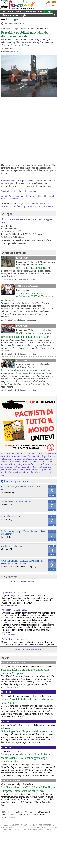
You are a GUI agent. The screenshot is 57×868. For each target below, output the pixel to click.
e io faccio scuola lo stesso (13, 546)
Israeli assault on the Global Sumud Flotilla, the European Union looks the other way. (28, 789)
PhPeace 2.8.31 (19, 827)
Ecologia (48, 12)
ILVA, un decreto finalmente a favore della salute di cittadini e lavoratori (26, 335)
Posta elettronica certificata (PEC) (41, 829)
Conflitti (7, 692)
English (23, 15)
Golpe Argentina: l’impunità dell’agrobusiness (28, 731)
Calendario (6, 15)
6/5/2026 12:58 (20, 610)
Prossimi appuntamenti (16, 481)
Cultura (10, 12)
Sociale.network (9, 577)
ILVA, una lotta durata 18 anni (34, 268)
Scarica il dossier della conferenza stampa (20, 191)
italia (19, 204)
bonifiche (44, 204)
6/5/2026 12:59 (20, 593)
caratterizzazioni (9, 206)
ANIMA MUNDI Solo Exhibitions (17, 502)
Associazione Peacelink (22, 582)
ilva (35, 206)
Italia (22, 24)
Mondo (19, 12)
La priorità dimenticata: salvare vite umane (26, 370)
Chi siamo (51, 2)
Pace (3, 12)
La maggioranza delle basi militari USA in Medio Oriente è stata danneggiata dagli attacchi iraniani (25, 758)
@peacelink (7, 593)
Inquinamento (11, 24)
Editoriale (23, 360)
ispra (30, 206)
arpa (25, 206)
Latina (5, 721)
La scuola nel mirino (10, 516)
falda (19, 206)
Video (16, 15)
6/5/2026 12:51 (20, 639)
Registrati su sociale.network (28, 649)
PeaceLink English (13, 662)
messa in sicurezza (31, 204)
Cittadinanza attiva (33, 12)
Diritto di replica (20, 829)
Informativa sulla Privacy (37, 827)
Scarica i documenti (10, 181)
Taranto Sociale (27, 286)
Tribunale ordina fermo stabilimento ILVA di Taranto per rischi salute (28, 296)
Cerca (53, 6)
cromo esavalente (45, 206)
